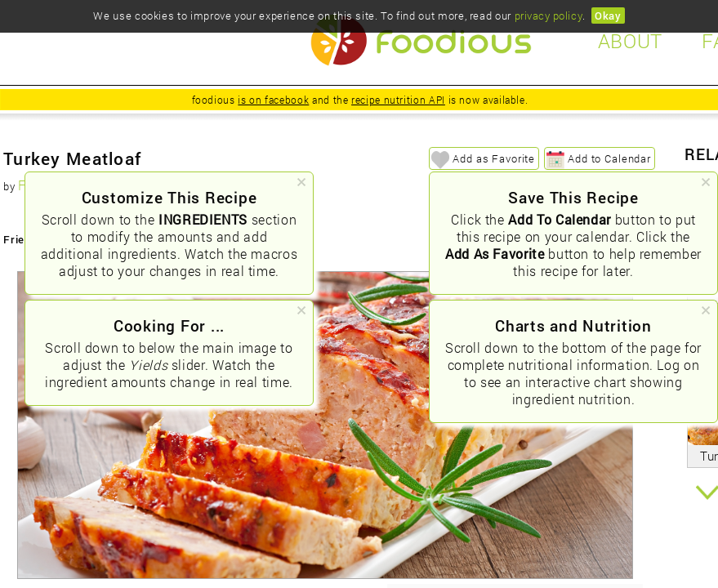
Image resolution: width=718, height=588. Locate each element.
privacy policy (549, 16)
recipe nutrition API (398, 100)
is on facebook (273, 100)
